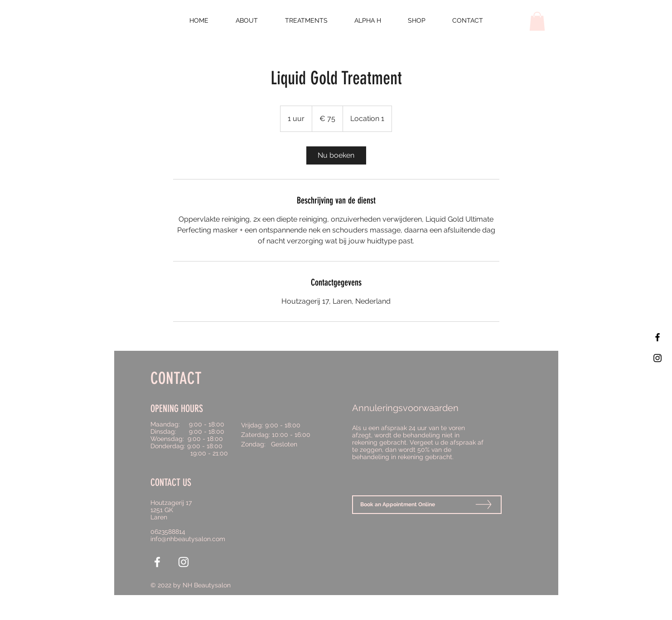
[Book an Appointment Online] (427, 505)
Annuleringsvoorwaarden (405, 408)
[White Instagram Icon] (184, 562)
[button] (537, 21)
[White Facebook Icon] (157, 562)
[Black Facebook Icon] (657, 337)
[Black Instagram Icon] (657, 358)
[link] (336, 155)
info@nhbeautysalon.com (188, 539)
